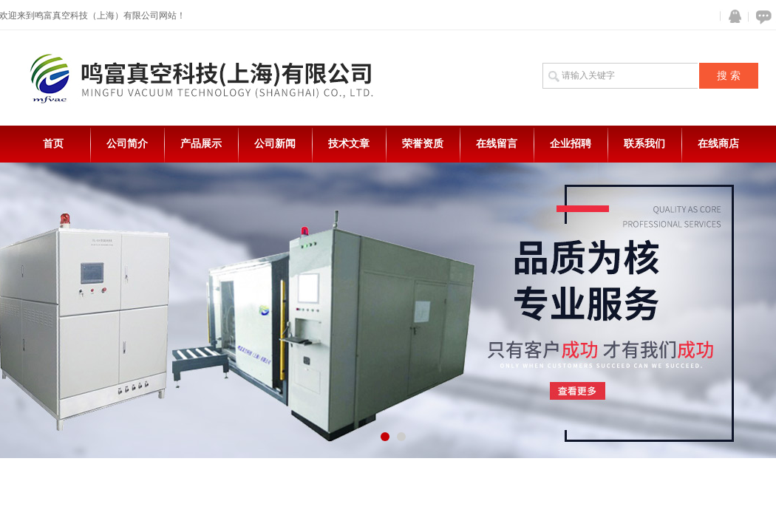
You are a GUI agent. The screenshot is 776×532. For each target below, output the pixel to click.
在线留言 (497, 144)
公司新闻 (275, 144)
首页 (53, 144)
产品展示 (201, 144)
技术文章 (349, 144)
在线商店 (718, 144)
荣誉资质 (423, 144)
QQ (732, 17)
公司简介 (127, 144)
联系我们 (644, 144)
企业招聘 (571, 144)
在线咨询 (761, 17)
